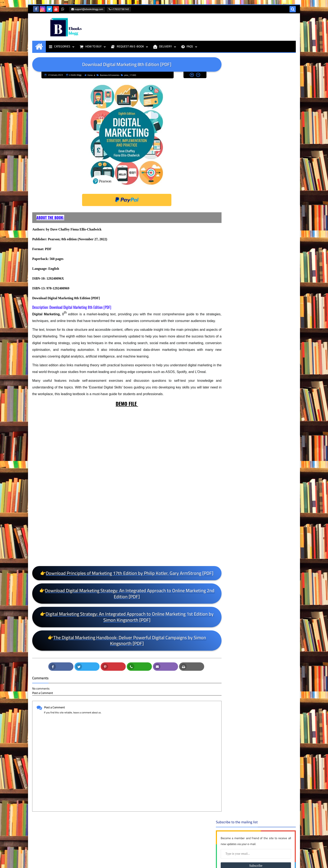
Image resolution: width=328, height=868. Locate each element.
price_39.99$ (264, 604)
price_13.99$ (264, 503)
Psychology (264, 691)
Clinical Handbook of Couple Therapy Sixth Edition (265, 262)
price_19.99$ (264, 543)
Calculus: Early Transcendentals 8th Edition (268, 418)
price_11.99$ (264, 490)
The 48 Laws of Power (261, 327)
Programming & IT (264, 684)
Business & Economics (108, 75)
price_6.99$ (264, 630)
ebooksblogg (43, 862)
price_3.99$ (264, 590)
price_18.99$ (264, 537)
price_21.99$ (264, 550)
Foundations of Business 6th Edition (266, 202)
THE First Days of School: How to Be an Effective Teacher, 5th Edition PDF (61, 841)
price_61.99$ (264, 637)
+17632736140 (118, 9)
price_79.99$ (264, 657)
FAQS (187, 46)
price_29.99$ (264, 584)
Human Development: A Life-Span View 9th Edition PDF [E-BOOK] (270, 232)
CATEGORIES (60, 46)
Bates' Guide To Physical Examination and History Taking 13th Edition (268, 293)
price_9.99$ (264, 671)
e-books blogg (41, 850)
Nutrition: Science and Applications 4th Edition (263, 388)
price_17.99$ (129, 75)
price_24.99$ (264, 564)
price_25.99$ (264, 570)
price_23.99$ (264, 557)
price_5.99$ (264, 624)
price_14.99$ (264, 510)
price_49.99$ (264, 617)
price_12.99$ (264, 497)
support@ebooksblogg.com (87, 9)
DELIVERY (163, 46)
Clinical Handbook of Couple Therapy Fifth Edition (265, 358)
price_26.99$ (264, 577)
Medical (264, 477)
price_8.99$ (264, 664)
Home (89, 75)
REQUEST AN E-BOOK (127, 46)
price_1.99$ (264, 483)
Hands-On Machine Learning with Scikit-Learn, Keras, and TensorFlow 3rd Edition (269, 170)
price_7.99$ (264, 650)
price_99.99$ (264, 677)
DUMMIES (264, 470)
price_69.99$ (264, 644)
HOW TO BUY (91, 46)
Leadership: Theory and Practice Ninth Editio (268, 138)
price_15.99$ (264, 517)
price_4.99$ (264, 610)
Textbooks (264, 697)
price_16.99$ (264, 523)
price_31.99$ (264, 597)
